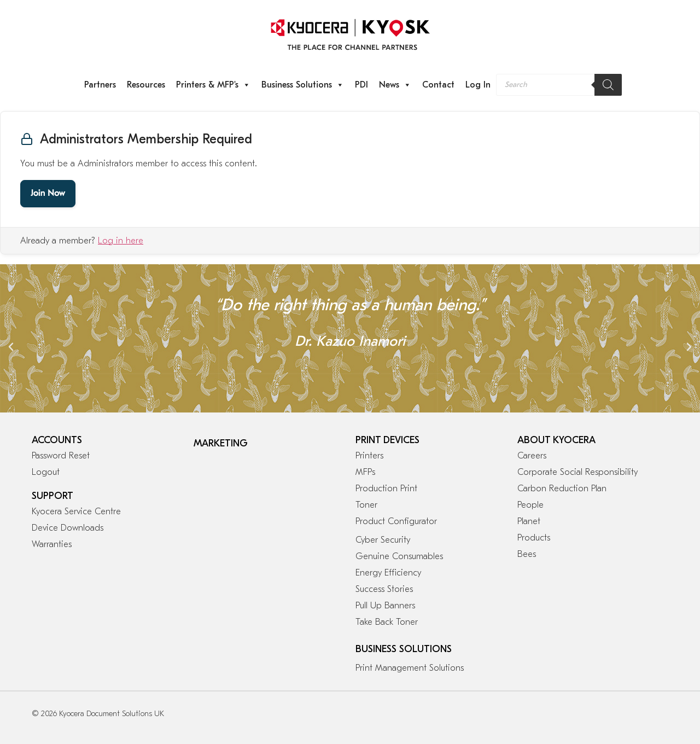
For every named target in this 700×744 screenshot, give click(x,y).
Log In (478, 85)
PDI (361, 85)
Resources (146, 85)
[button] (11, 347)
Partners (100, 85)
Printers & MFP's (213, 85)
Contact (438, 85)
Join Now (48, 194)
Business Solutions (303, 85)
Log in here (121, 241)
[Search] (608, 85)
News (395, 85)
